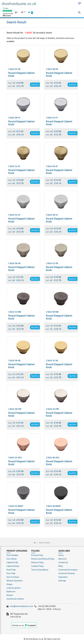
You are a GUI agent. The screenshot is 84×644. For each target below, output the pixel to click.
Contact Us (63, 562)
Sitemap (62, 581)
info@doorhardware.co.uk (21, 606)
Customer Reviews (67, 573)
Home (61, 555)
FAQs (61, 566)
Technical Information (68, 570)
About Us (62, 559)
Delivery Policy (37, 562)
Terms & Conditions (40, 570)
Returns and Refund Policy (43, 559)
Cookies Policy (37, 566)
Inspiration (63, 577)
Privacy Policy (37, 555)
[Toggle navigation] (80, 3)
